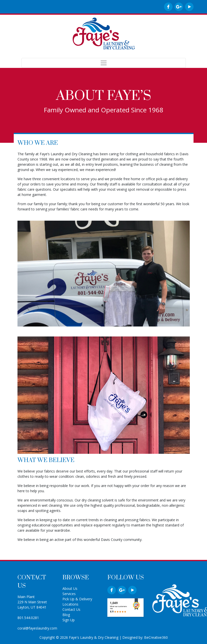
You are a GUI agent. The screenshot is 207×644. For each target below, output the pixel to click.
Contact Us (71, 609)
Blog (66, 615)
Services (69, 594)
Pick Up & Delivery (77, 599)
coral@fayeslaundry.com (37, 628)
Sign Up (69, 620)
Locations (70, 604)
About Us (70, 588)
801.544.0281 (28, 618)
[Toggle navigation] (104, 63)
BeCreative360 (156, 637)
